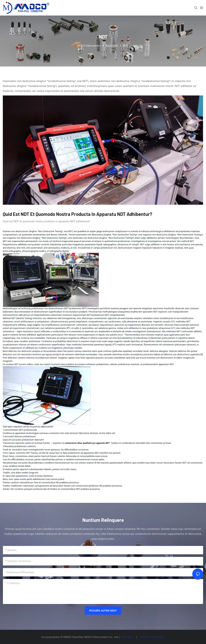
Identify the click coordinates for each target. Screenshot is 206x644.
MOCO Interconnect (89, 45)
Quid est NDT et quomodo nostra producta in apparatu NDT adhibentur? (78, 214)
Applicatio (112, 45)
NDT (125, 45)
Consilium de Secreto (152, 637)
